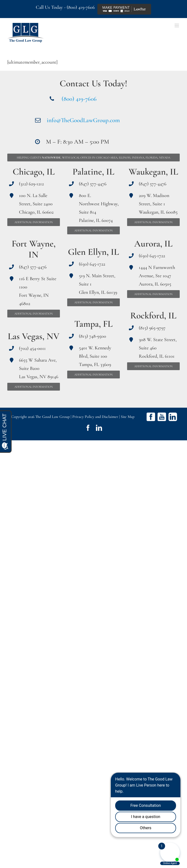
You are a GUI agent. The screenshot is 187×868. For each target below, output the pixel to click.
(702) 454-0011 (32, 348)
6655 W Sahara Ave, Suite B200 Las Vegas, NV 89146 (39, 368)
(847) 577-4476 (33, 267)
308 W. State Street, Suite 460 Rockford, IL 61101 (158, 348)
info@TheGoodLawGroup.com (83, 120)
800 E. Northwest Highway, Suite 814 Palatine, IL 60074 (99, 208)
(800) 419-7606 (81, 7)
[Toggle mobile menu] (177, 25)
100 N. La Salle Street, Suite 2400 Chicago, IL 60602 (36, 204)
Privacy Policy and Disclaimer (95, 417)
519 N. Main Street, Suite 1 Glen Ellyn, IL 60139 (98, 284)
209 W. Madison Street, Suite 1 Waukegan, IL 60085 (158, 204)
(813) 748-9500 (93, 336)
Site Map (128, 417)
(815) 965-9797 (152, 328)
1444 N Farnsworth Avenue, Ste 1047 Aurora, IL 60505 (157, 276)
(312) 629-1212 (31, 184)
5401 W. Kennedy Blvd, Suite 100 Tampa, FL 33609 (95, 356)
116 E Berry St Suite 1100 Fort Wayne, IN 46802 (38, 291)
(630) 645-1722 (92, 264)
